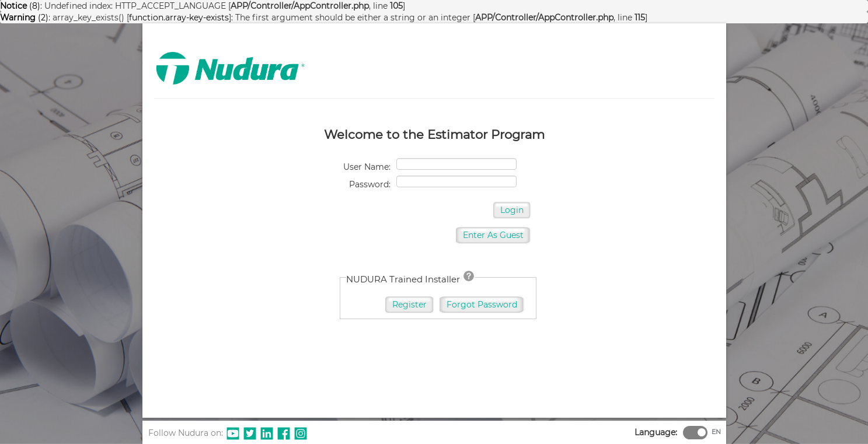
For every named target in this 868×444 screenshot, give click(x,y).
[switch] (702, 433)
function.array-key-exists (179, 18)
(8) (20, 6)
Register (409, 305)
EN (716, 432)
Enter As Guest (493, 235)
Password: (370, 184)
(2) (24, 18)
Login (512, 210)
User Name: (367, 167)
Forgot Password (482, 305)
